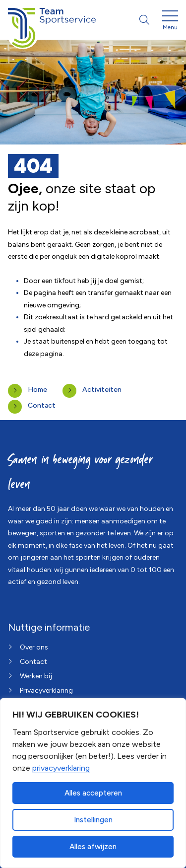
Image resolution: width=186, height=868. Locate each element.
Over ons (34, 647)
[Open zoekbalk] (144, 20)
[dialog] (93, 783)
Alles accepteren (93, 793)
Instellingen (93, 820)
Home (37, 390)
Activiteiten (102, 390)
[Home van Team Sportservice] (52, 20)
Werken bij (36, 676)
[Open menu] (170, 22)
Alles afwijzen (93, 847)
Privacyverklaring (46, 690)
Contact (42, 405)
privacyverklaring (61, 768)
